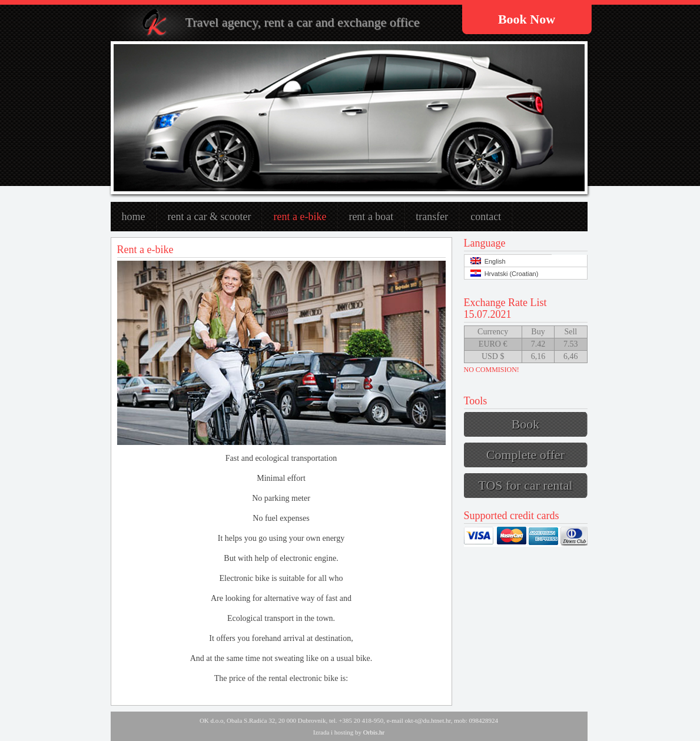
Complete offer (525, 455)
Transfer (432, 217)
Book (526, 424)
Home (134, 217)
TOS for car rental (525, 485)
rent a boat (371, 217)
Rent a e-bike (300, 217)
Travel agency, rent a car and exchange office (303, 22)
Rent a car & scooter (210, 217)
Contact (486, 217)
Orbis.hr (374, 732)
